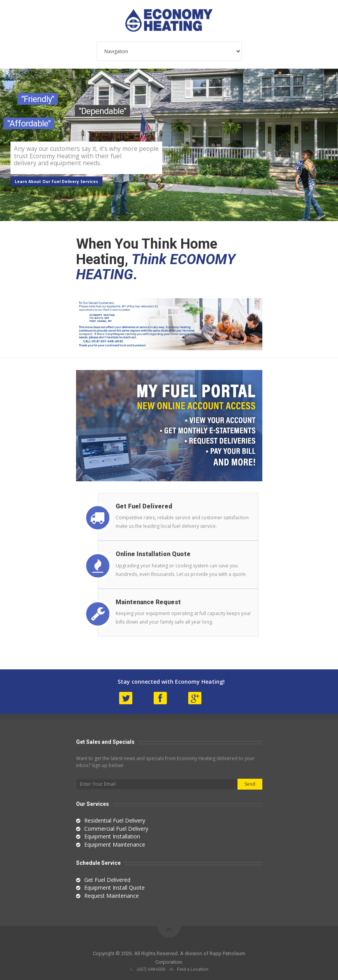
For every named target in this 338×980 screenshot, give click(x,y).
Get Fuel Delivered (107, 880)
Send (250, 784)
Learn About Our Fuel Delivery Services (56, 181)
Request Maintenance (112, 896)
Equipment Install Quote (114, 888)
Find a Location (193, 969)
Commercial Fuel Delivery (116, 829)
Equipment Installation (112, 836)
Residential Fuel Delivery (115, 820)
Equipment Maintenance (115, 844)
